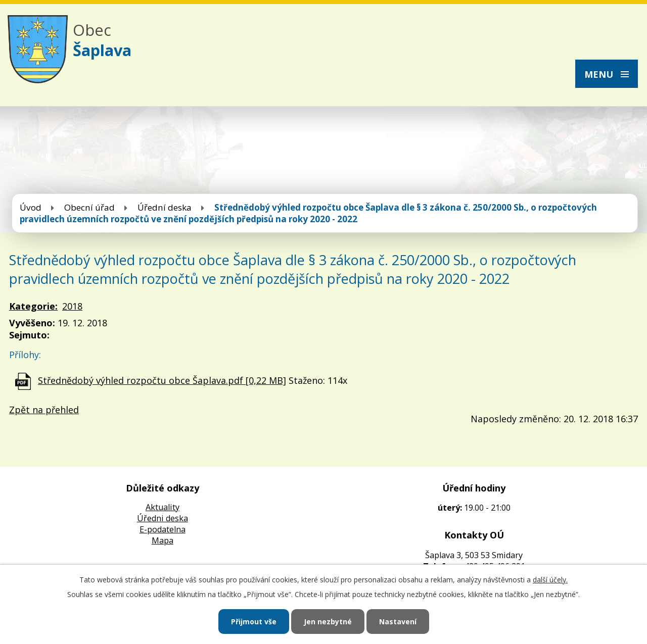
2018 (72, 306)
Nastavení (398, 622)
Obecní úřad (89, 207)
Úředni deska (163, 518)
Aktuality (163, 507)
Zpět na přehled (44, 410)
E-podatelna (163, 529)
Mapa (163, 540)
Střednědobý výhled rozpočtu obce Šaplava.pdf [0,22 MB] (162, 380)
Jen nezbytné (328, 622)
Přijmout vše (254, 622)
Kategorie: (33, 306)
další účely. (550, 580)
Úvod (31, 207)
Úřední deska (165, 207)
